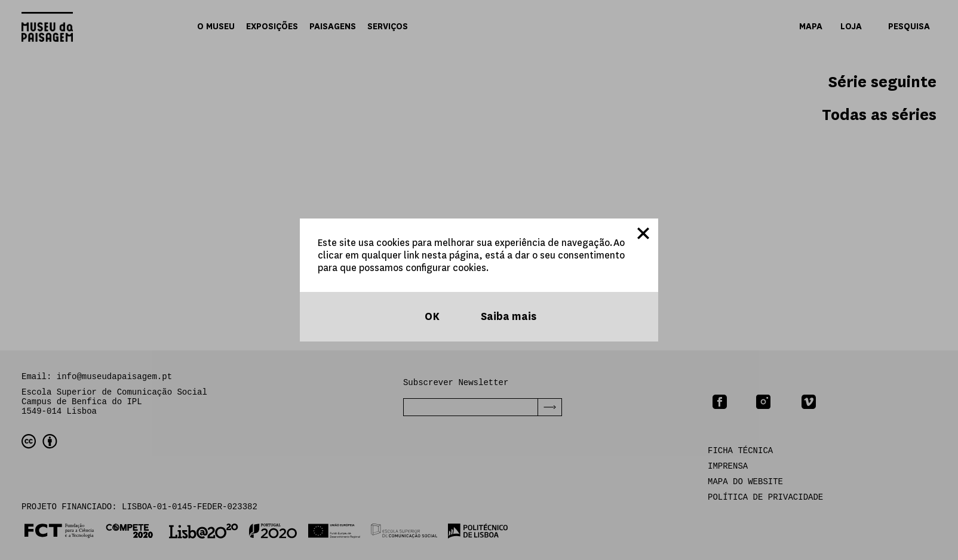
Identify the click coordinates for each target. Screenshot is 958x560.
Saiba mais (507, 317)
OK (431, 317)
